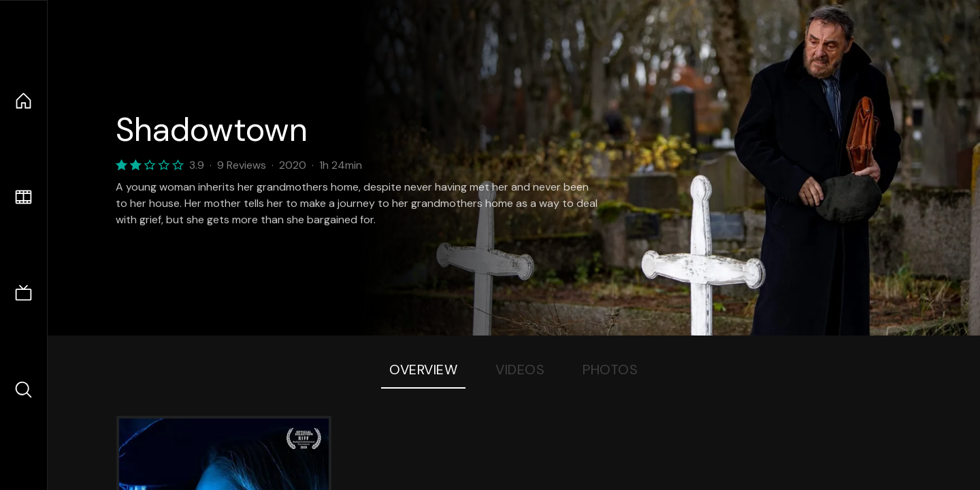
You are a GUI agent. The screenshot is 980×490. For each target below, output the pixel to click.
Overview (423, 370)
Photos (610, 370)
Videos (520, 370)
